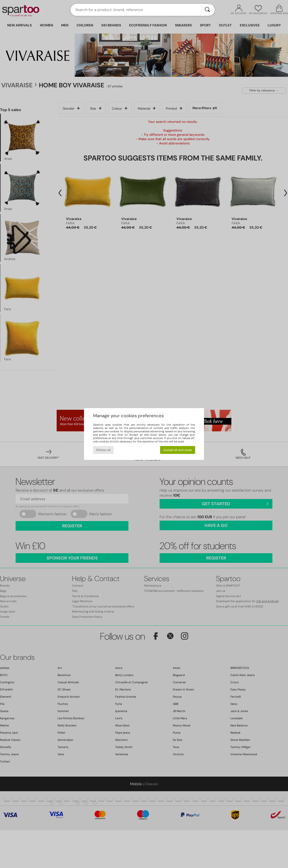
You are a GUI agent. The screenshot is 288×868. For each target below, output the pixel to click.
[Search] (207, 10)
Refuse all (103, 450)
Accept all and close (178, 450)
